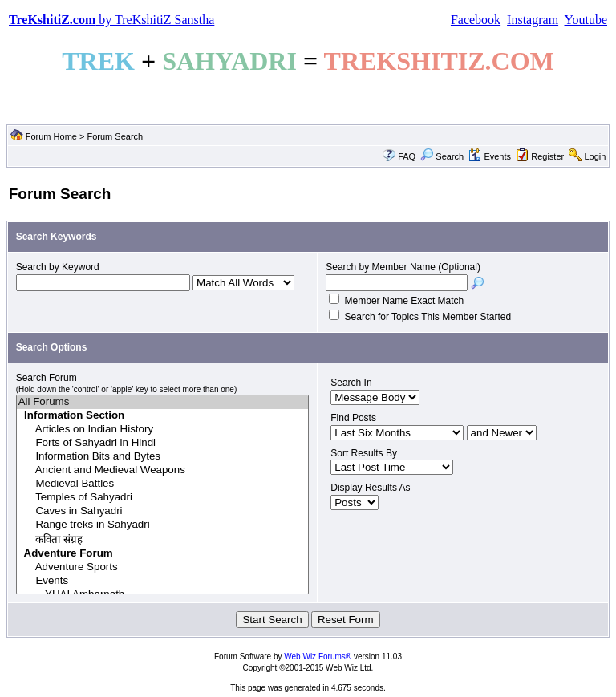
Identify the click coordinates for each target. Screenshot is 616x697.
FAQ (407, 156)
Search (442, 156)
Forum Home (51, 136)
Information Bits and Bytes (163, 457)
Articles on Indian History (163, 430)
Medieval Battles (163, 484)
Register (547, 156)
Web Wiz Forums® (318, 656)
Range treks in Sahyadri (163, 525)
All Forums (163, 402)
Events (490, 156)
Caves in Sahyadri (163, 511)
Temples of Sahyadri (163, 498)
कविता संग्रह (163, 539)
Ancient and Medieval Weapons (163, 470)
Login (595, 156)
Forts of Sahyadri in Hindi (163, 443)
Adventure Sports (163, 567)
